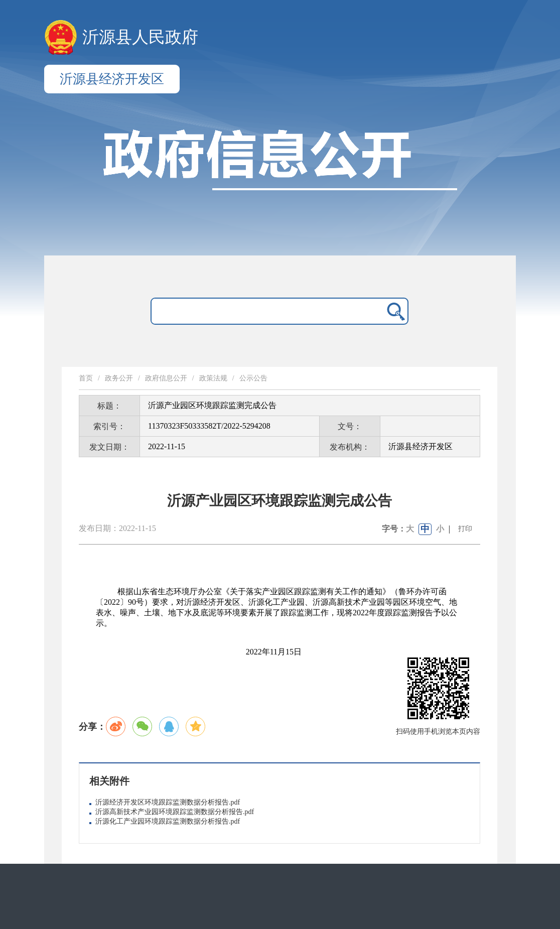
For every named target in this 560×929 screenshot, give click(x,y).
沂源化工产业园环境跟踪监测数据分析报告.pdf (168, 821)
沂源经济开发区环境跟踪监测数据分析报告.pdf (168, 802)
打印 (465, 529)
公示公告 (253, 378)
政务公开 (119, 378)
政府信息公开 (166, 378)
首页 (86, 378)
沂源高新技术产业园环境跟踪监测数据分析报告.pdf (175, 812)
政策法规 (213, 378)
